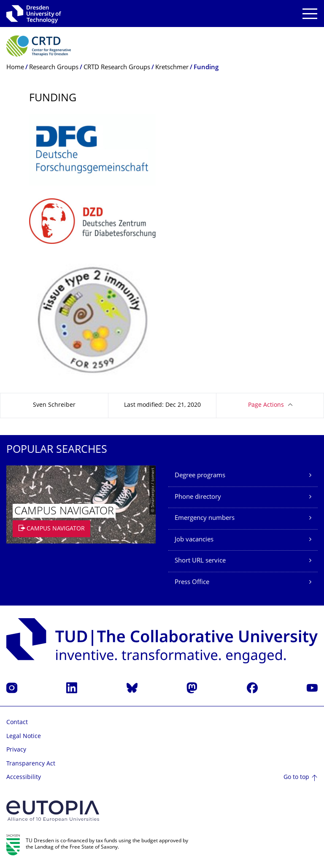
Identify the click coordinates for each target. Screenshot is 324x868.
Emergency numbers (205, 518)
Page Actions (266, 405)
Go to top (296, 777)
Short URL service (200, 561)
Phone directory (198, 497)
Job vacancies (194, 540)
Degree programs (200, 476)
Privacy (16, 750)
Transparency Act (31, 764)
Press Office (192, 583)
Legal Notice (24, 737)
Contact (17, 723)
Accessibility (24, 777)
